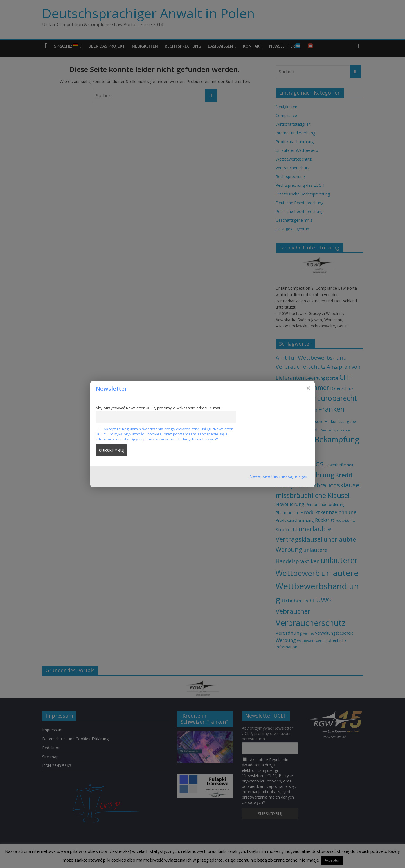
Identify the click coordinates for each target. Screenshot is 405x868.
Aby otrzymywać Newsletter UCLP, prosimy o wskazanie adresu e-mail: (159, 408)
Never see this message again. (279, 476)
